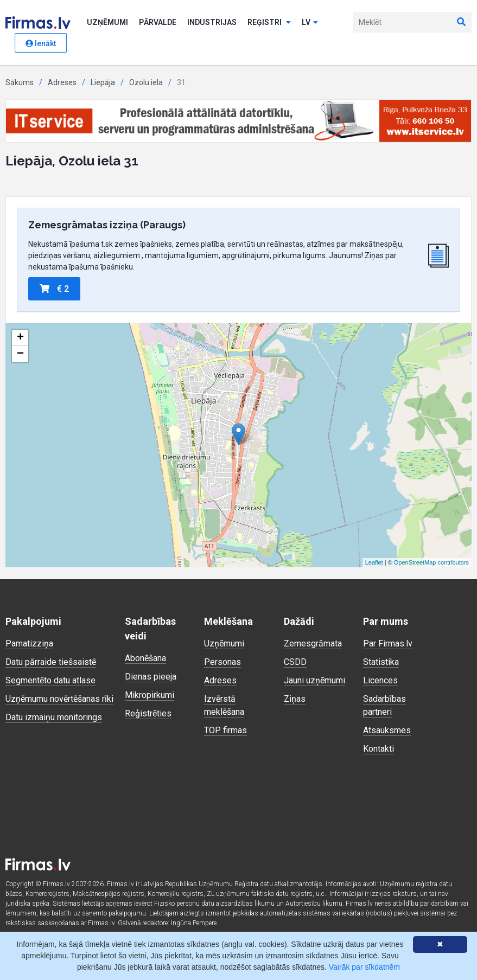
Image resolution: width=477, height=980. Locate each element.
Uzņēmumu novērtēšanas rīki (59, 699)
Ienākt (41, 43)
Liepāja (103, 82)
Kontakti (379, 749)
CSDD (295, 662)
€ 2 (54, 289)
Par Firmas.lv (388, 643)
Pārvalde (158, 22)
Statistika (381, 662)
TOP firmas (225, 730)
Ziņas (295, 699)
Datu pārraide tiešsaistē (51, 662)
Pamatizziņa (29, 643)
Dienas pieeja (151, 677)
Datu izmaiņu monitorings (54, 717)
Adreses (62, 82)
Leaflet (374, 562)
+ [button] (20, 338)
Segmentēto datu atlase (50, 680)
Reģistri (269, 22)
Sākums (20, 82)
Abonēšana (145, 658)
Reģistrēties (148, 713)
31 (181, 82)
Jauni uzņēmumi (314, 680)
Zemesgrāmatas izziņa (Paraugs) (107, 225)
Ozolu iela (146, 82)
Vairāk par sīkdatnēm (364, 967)
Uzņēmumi (107, 22)
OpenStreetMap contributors (431, 562)
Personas (222, 662)
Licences (380, 680)
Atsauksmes (387, 730)
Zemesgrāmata (313, 643)
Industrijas (212, 22)
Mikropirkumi (150, 695)
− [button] (20, 354)
